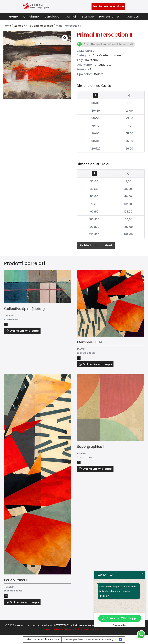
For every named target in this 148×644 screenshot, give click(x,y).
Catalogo (52, 17)
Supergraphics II (91, 447)
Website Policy (93, 629)
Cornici (70, 17)
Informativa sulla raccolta (42, 639)
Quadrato (105, 65)
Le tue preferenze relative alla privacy (89, 639)
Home (13, 17)
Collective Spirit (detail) (25, 309)
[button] (65, 38)
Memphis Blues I (91, 342)
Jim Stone (91, 60)
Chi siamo (31, 17)
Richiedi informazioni (96, 245)
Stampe (88, 17)
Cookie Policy (55, 629)
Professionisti (110, 17)
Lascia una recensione (108, 6)
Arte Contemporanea (39, 26)
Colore (99, 74)
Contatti (133, 17)
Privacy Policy (73, 629)
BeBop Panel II (16, 580)
